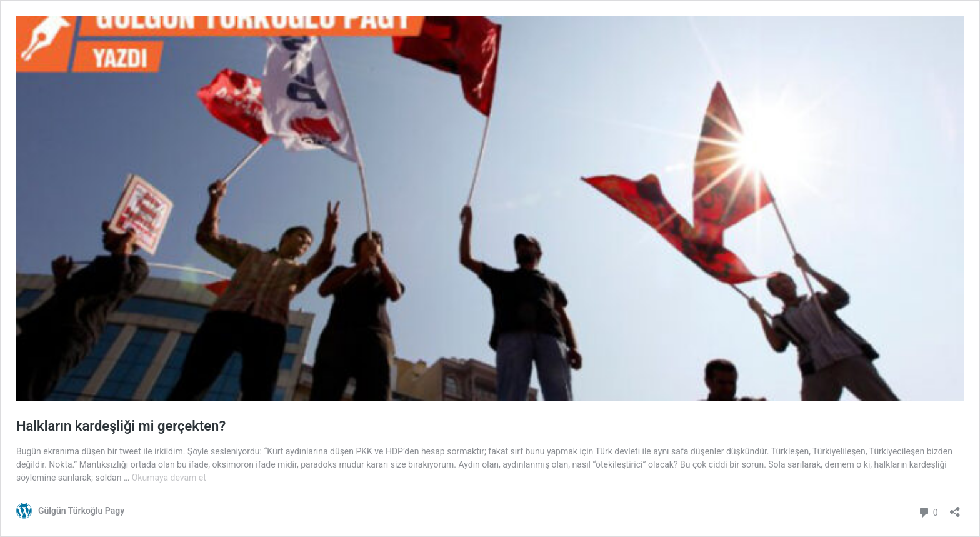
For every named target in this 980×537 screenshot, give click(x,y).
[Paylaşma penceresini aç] (955, 508)
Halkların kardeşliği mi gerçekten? (121, 426)
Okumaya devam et (169, 478)
